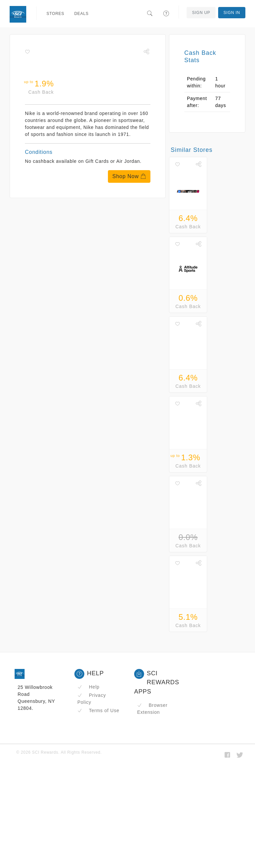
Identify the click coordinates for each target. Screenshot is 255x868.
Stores (55, 14)
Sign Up (201, 13)
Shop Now (129, 176)
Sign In (232, 13)
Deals (82, 14)
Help (88, 687)
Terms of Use (98, 710)
